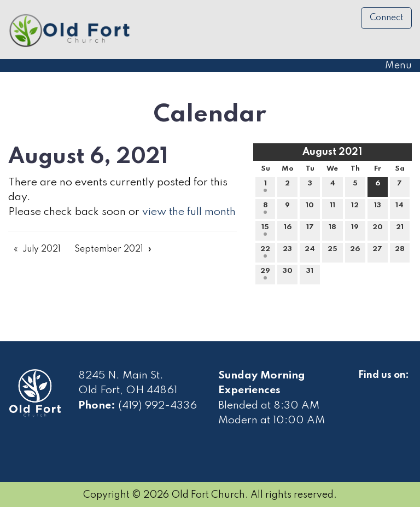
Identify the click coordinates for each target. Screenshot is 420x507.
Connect (387, 18)
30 (288, 273)
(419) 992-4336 (157, 406)
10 (310, 208)
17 (310, 230)
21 (400, 230)
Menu (393, 66)
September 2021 (109, 249)
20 (378, 230)
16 (288, 230)
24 (310, 252)
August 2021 (332, 152)
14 (399, 208)
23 (287, 252)
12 (355, 208)
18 (332, 230)
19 (355, 230)
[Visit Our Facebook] (367, 388)
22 (265, 252)
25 (332, 252)
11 (332, 208)
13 (378, 208)
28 (400, 252)
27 (377, 252)
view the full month (189, 212)
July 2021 (42, 249)
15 (265, 230)
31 (310, 273)
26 (355, 252)
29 (265, 273)
